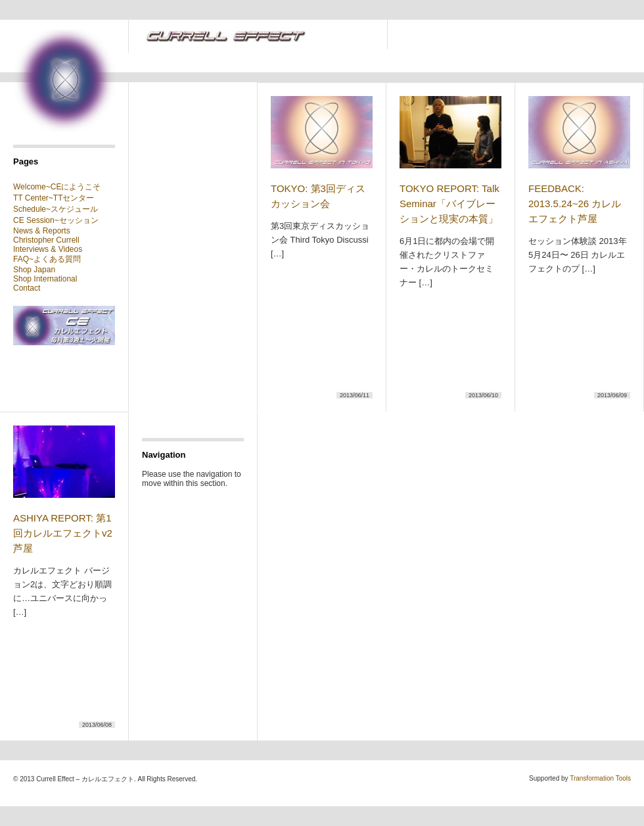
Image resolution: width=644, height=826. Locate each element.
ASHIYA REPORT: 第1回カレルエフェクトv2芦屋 (63, 533)
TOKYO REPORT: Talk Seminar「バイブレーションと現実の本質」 (449, 204)
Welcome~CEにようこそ (57, 187)
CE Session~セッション (56, 220)
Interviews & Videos (48, 249)
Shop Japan (34, 270)
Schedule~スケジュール (56, 209)
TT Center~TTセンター (54, 198)
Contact (27, 288)
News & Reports (42, 231)
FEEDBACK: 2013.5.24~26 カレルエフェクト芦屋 (575, 204)
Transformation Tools (600, 778)
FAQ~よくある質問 (47, 259)
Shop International (45, 279)
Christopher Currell (46, 240)
